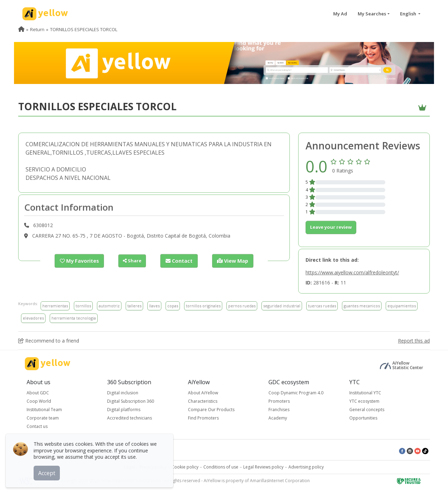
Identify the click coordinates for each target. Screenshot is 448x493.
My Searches (372, 14)
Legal (129, 467)
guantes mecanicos (362, 306)
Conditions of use (221, 467)
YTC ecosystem (364, 401)
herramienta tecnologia (74, 318)
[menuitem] (21, 29)
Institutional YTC (365, 393)
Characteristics (203, 401)
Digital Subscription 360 (131, 401)
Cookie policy (185, 467)
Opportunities (363, 418)
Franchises (279, 410)
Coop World (39, 401)
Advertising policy (306, 467)
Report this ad (414, 341)
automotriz (109, 306)
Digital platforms (124, 410)
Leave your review (331, 227)
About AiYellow (203, 393)
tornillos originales (203, 306)
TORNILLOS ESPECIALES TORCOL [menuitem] (84, 29)
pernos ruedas (242, 306)
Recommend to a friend (49, 341)
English (409, 14)
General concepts (367, 410)
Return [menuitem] (37, 29)
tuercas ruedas (322, 306)
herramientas (55, 306)
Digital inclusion (123, 393)
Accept (48, 472)
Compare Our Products (211, 410)
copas (173, 306)
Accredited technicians (129, 418)
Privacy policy (153, 467)
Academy (278, 418)
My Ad (340, 14)
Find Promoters (203, 418)
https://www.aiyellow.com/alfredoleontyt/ (352, 272)
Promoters (279, 401)
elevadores (33, 318)
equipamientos (402, 306)
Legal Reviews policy (263, 467)
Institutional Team (44, 410)
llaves (154, 306)
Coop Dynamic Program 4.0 (296, 393)
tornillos (83, 306)
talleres (134, 306)
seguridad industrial (282, 306)
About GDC (38, 393)
